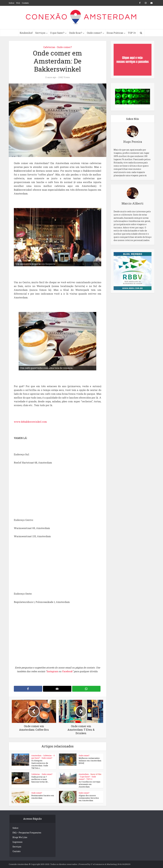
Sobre (12, 3)
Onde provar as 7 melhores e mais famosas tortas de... (40, 779)
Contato (25, 3)
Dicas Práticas (115, 33)
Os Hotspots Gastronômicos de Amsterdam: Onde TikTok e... (40, 764)
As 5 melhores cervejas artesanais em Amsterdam (90, 784)
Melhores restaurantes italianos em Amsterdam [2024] (90, 761)
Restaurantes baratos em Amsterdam (43, 797)
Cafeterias (49, 47)
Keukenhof (26, 33)
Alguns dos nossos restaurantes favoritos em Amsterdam (89, 798)
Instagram (52, 671)
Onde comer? (94, 33)
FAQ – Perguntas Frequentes (27, 833)
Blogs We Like (20, 837)
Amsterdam (36, 755)
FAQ (18, 3)
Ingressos (17, 842)
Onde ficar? (76, 33)
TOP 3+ (132, 33)
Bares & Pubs (96, 774)
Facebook (67, 671)
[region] (58, 237)
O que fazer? (57, 33)
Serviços (40, 33)
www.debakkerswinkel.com (30, 422)
